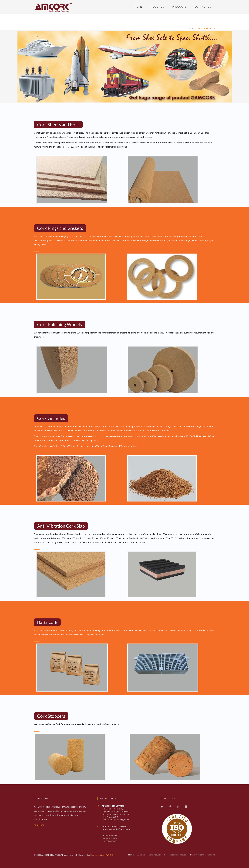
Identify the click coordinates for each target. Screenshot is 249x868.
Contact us (203, 7)
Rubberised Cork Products (175, 855)
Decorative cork (197, 855)
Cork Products (206, 29)
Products (179, 7)
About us (157, 7)
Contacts (211, 855)
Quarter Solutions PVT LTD (101, 855)
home (192, 29)
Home (139, 7)
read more (42, 825)
